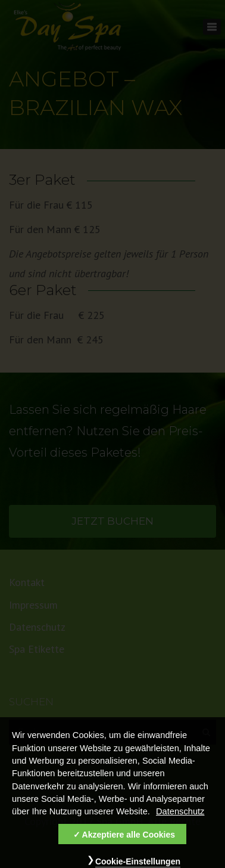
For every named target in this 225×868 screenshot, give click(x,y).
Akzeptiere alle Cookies (129, 841)
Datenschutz (180, 817)
